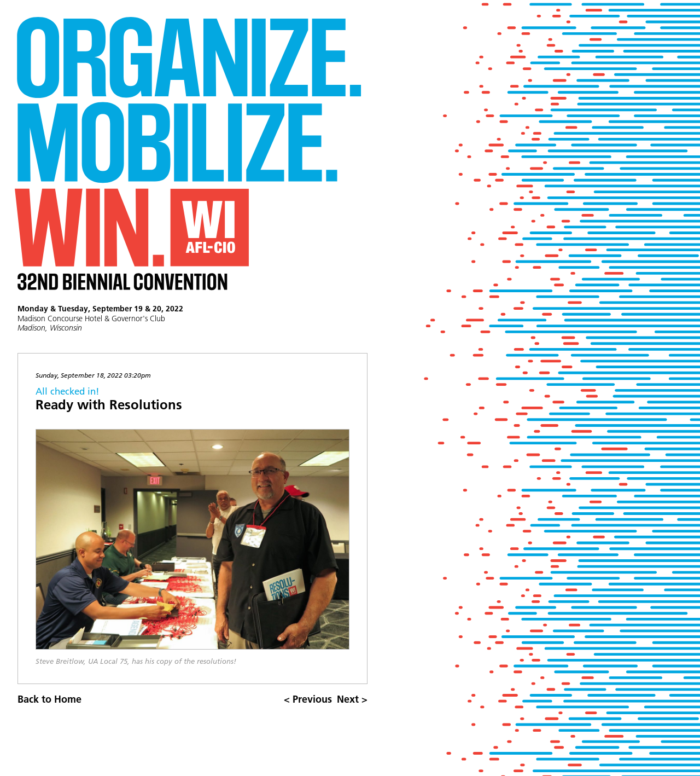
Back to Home (49, 699)
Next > (352, 699)
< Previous (308, 699)
